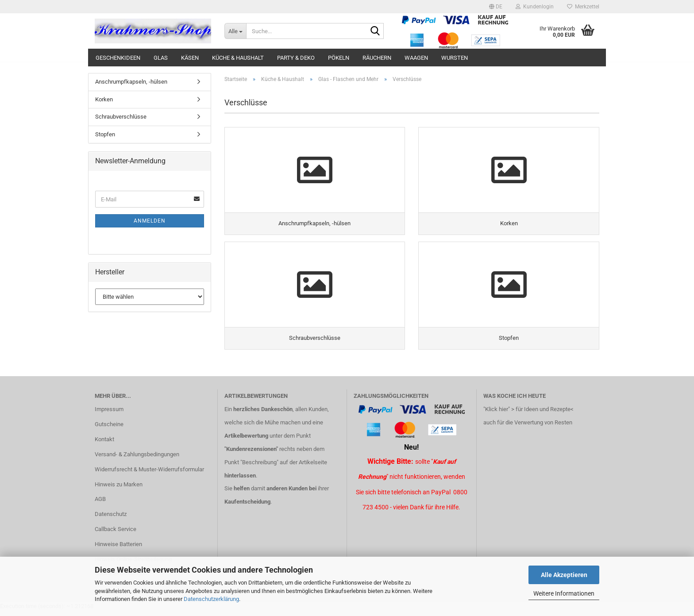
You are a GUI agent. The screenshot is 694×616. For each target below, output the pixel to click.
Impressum (109, 415)
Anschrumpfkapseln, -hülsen (131, 82)
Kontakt (104, 445)
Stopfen (105, 134)
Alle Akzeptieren (564, 575)
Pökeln (339, 58)
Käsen (190, 58)
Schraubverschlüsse (121, 117)
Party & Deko (296, 58)
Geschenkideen (118, 58)
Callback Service (116, 535)
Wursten (455, 58)
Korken (104, 99)
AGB (100, 505)
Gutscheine (109, 430)
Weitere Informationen (564, 593)
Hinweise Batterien (118, 550)
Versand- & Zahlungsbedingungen (137, 460)
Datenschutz (111, 520)
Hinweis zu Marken (119, 490)
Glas (161, 58)
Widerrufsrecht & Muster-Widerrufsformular (149, 475)
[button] (496, 7)
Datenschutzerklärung (211, 599)
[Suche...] (235, 31)
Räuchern (377, 58)
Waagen (416, 58)
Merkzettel (583, 7)
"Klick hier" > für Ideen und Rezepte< (528, 415)
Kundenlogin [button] (535, 7)
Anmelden (150, 221)
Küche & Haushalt (238, 58)
